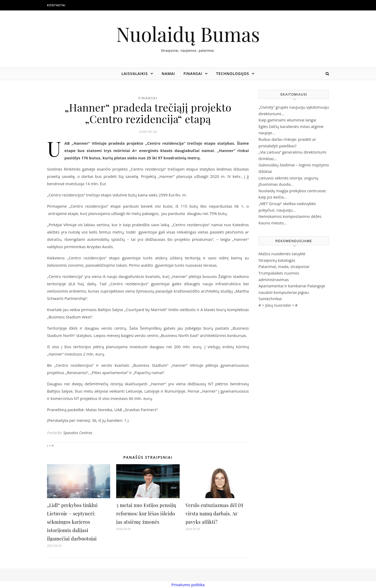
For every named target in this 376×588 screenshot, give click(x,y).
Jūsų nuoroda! (278, 305)
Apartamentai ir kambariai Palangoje (292, 286)
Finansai (193, 74)
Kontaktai (56, 5)
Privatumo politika (188, 585)
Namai (168, 74)
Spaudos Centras (78, 433)
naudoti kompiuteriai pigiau (284, 292)
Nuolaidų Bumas (188, 34)
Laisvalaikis (135, 74)
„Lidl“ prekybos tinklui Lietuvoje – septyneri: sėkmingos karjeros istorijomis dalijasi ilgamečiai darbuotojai (72, 522)
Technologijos (233, 74)
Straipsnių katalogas (277, 260)
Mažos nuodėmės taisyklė (282, 254)
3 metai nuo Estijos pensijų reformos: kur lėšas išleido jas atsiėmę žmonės (146, 514)
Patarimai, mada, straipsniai (284, 266)
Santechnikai (270, 299)
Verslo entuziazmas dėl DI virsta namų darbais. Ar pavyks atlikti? (215, 514)
